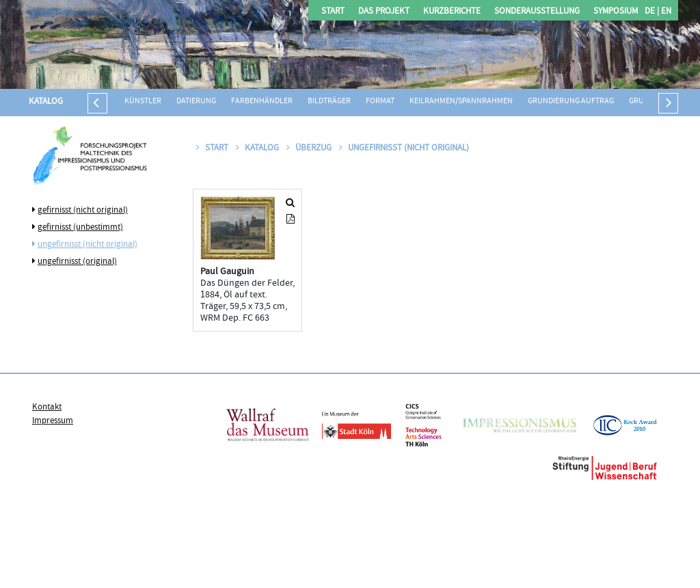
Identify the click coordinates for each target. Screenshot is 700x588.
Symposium (616, 12)
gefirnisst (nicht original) (83, 211)
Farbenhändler (262, 102)
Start (333, 12)
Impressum (53, 421)
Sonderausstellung (537, 12)
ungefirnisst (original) (77, 262)
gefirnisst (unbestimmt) (80, 228)
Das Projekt (384, 12)
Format (380, 102)
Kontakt (47, 407)
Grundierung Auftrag (571, 102)
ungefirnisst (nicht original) (87, 245)
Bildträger (329, 102)
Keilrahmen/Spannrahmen (461, 102)
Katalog (46, 102)
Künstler (143, 102)
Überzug (310, 148)
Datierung (196, 102)
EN (665, 12)
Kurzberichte (452, 12)
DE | (652, 12)
